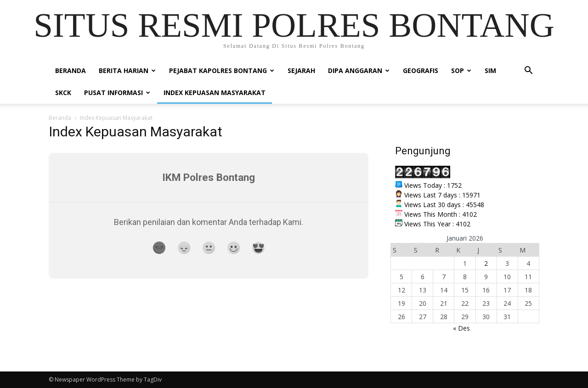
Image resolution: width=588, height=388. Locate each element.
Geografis (421, 70)
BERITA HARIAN (127, 70)
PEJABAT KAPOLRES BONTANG (222, 70)
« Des (461, 328)
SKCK (63, 93)
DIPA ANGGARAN (359, 70)
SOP (461, 70)
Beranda (71, 70)
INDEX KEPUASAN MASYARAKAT (215, 93)
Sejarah (301, 70)
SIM (490, 70)
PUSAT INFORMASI (117, 93)
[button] (528, 71)
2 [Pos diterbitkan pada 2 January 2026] (486, 263)
